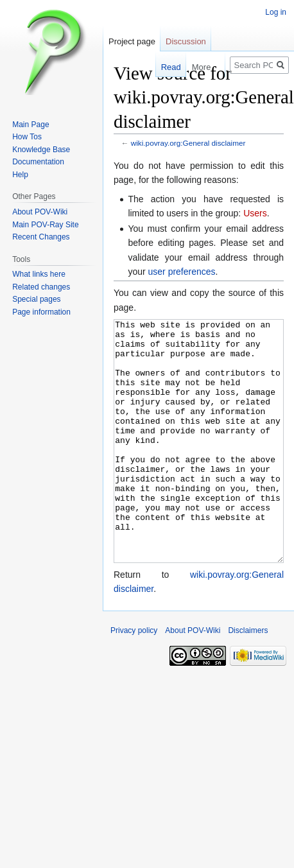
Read (165, 67)
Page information (41, 312)
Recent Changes (41, 237)
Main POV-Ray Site (45, 225)
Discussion (186, 41)
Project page (132, 41)
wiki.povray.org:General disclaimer (188, 143)
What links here (39, 274)
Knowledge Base (41, 150)
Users (255, 213)
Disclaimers (248, 679)
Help (20, 175)
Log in (276, 12)
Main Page (30, 125)
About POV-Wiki (40, 212)
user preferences (182, 272)
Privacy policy (134, 679)
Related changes (41, 287)
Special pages (36, 299)
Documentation (38, 162)
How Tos (27, 137)
